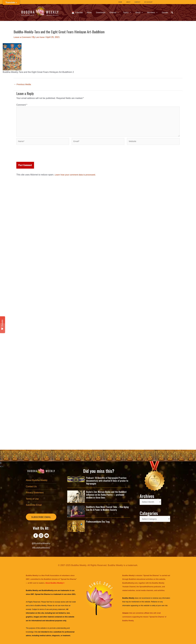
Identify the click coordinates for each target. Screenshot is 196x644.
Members (152, 12)
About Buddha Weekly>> (55, 583)
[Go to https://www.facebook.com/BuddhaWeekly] (35, 536)
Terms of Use (32, 499)
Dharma (114, 12)
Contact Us (31, 486)
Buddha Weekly (41, 606)
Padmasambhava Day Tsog (98, 521)
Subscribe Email (34, 505)
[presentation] (37, 157)
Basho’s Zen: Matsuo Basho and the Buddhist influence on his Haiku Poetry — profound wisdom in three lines (106, 494)
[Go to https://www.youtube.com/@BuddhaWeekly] (47, 536)
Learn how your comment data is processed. (76, 176)
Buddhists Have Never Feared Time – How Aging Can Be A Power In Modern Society (107, 508)
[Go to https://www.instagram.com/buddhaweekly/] (41, 536)
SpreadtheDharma (146, 587)
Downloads (101, 12)
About (139, 12)
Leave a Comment (23, 37)
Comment (22, 105)
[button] (172, 12)
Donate (165, 12)
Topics (127, 12)
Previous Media (23, 84)
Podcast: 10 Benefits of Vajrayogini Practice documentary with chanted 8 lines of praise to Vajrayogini (107, 480)
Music (89, 12)
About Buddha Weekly (37, 480)
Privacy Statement (35, 492)
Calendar (79, 12)
